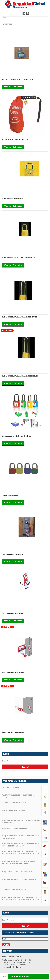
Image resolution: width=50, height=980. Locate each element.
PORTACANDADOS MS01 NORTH (13, 554)
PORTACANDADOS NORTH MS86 (13, 672)
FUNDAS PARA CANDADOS (11, 495)
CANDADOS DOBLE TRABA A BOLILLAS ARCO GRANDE (19, 317)
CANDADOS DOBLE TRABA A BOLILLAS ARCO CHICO (19, 258)
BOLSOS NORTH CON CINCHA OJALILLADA (16, 140)
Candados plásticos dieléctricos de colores (16, 436)
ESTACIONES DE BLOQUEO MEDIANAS (25, 803)
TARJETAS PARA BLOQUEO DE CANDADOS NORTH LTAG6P (25, 796)
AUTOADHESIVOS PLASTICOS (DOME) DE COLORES (18, 79)
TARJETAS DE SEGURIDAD (25, 787)
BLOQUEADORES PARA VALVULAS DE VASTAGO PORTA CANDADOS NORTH (25, 822)
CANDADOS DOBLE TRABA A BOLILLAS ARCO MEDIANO (20, 376)
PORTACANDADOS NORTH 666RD (13, 613)
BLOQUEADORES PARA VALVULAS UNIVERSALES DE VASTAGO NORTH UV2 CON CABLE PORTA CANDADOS (25, 853)
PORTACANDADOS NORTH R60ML (13, 733)
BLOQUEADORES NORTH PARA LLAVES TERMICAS (25, 872)
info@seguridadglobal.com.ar (12, 967)
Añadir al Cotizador (13, 87)
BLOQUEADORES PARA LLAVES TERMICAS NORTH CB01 (25, 880)
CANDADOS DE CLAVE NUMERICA (12, 199)
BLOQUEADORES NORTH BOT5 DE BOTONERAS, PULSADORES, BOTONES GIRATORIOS (25, 863)
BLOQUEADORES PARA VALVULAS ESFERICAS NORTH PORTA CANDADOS (25, 837)
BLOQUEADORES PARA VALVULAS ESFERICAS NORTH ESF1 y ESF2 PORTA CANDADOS (25, 845)
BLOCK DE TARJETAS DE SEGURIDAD (25, 828)
